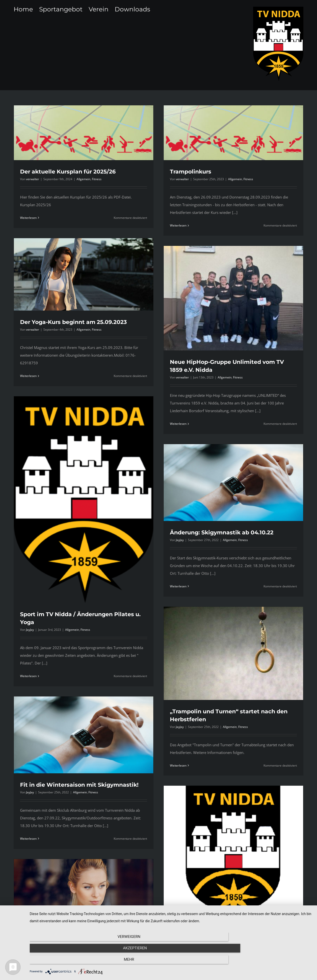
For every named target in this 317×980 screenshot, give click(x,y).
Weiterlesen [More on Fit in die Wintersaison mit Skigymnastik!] (96, 739)
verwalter (33, 179)
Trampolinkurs (171, 172)
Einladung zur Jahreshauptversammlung (199, 918)
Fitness (97, 179)
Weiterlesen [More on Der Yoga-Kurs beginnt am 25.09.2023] (96, 329)
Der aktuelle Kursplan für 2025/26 (68, 172)
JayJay (64, 576)
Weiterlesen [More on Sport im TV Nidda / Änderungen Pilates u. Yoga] (62, 622)
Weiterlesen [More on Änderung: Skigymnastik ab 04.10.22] (192, 519)
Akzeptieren (171, 962)
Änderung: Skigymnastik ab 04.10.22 (236, 465)
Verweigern (72, 962)
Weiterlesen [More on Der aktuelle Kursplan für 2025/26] (28, 218)
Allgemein (83, 179)
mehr (270, 962)
